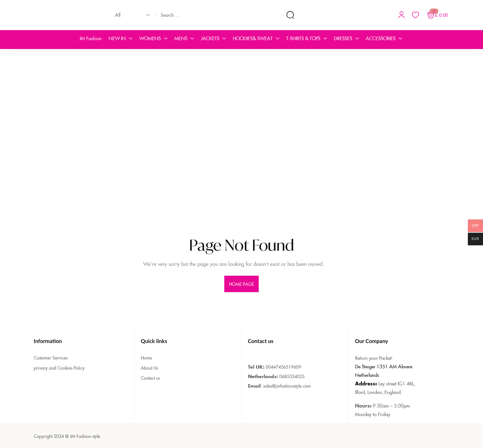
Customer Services (51, 358)
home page (242, 284)
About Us (149, 368)
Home (146, 358)
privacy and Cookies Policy (59, 368)
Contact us (150, 378)
